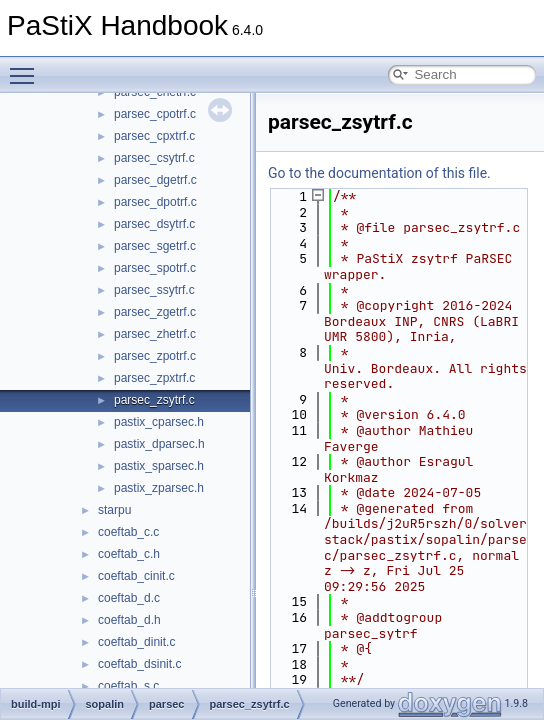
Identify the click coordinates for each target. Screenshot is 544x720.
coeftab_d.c (129, 598)
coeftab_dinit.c (136, 642)
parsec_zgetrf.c (155, 312)
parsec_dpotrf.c (155, 202)
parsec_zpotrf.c (155, 356)
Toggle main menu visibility (27, 67)
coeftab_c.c (128, 532)
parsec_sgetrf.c (155, 246)
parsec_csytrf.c (154, 158)
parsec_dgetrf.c (155, 180)
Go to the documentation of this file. (379, 173)
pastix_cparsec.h (159, 422)
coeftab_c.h (129, 554)
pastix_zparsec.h (159, 488)
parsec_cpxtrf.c (154, 136)
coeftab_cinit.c (136, 576)
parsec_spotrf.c (155, 268)
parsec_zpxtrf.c (154, 378)
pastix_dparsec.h (159, 444)
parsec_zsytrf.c (154, 400)
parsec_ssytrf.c (154, 290)
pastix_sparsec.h (159, 466)
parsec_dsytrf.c (154, 224)
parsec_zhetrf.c (155, 334)
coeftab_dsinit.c (139, 664)
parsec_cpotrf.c (155, 114)
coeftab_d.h (129, 620)
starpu (114, 510)
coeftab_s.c (128, 686)
